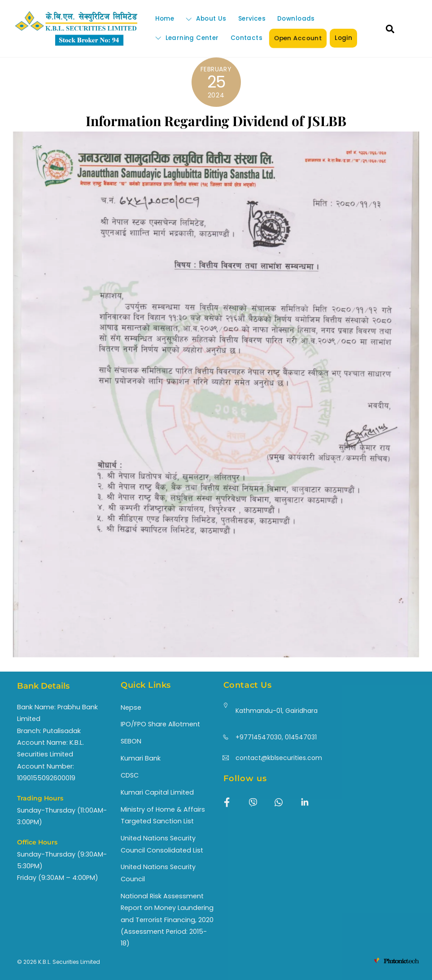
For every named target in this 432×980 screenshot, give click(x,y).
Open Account (298, 38)
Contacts (247, 38)
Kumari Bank (141, 758)
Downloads (296, 19)
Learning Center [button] (187, 38)
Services (252, 19)
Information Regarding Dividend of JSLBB (216, 121)
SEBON (131, 741)
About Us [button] (206, 19)
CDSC (130, 775)
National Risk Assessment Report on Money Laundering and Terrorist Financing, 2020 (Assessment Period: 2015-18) (167, 920)
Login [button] (343, 38)
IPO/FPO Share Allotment (160, 724)
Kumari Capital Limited (157, 792)
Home (165, 19)
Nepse (131, 708)
